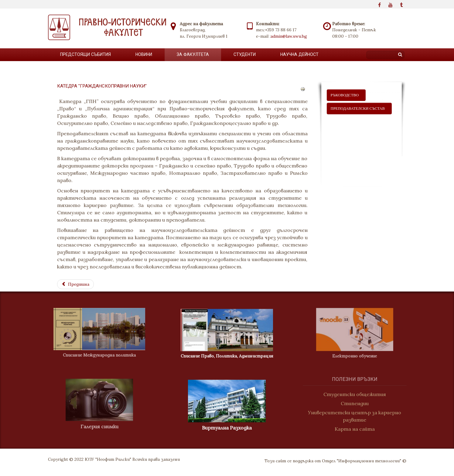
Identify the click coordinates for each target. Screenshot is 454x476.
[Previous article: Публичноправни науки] (75, 284)
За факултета (193, 54)
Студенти (245, 54)
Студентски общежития (358, 394)
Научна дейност (299, 54)
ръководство (346, 95)
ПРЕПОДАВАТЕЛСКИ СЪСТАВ (359, 109)
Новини (144, 54)
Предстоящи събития (85, 54)
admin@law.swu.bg (289, 36)
